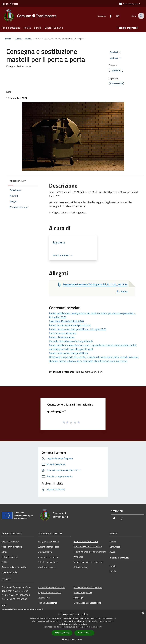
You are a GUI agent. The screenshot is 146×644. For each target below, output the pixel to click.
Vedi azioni (116, 58)
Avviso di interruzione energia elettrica (70, 325)
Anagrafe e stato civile (48, 542)
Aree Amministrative (12, 547)
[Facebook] (108, 16)
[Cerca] (141, 16)
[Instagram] (115, 16)
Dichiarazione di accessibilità (87, 603)
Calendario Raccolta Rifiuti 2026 (66, 321)
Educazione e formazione (86, 541)
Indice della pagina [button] (18, 181)
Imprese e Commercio (48, 557)
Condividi (116, 52)
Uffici (4, 552)
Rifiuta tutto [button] (84, 633)
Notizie (113, 542)
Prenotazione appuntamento (51, 587)
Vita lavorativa (45, 552)
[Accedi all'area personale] (130, 4)
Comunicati (115, 547)
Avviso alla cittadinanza (62, 337)
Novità (18, 39)
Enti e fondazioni (10, 557)
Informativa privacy (83, 592)
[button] (73, 639)
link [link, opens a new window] (100, 627)
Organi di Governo (10, 542)
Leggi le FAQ (44, 598)
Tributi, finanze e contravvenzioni (90, 552)
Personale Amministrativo (14, 567)
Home (8, 39)
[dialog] (73, 627)
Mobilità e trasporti (47, 567)
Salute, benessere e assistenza (88, 562)
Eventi (113, 571)
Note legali (79, 598)
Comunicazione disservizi (63, 333)
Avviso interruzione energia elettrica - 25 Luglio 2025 (78, 329)
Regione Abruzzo (10, 4)
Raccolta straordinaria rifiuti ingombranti (71, 341)
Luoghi (113, 566)
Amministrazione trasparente (88, 587)
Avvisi (28, 39)
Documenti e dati (10, 572)
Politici (5, 562)
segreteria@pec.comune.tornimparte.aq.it (23, 609)
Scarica (121, 291)
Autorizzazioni (80, 567)
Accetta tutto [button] (62, 633)
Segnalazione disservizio (49, 592)
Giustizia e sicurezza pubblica (88, 547)
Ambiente (78, 557)
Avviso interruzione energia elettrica (68, 353)
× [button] (143, 613)
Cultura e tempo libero (48, 547)
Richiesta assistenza (47, 603)
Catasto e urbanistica (48, 562)
